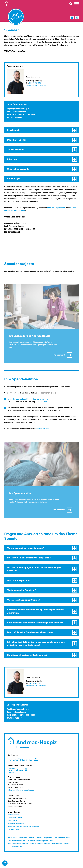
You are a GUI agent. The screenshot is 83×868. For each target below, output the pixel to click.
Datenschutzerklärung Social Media (41, 841)
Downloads (23, 838)
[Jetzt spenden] (16, 17)
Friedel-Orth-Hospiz (15, 818)
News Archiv (12, 838)
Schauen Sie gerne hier (56, 208)
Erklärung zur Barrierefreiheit (18, 844)
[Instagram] (77, 18)
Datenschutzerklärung (62, 838)
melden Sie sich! (43, 429)
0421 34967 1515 (35, 83)
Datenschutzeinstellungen (17, 841)
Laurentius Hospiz (14, 829)
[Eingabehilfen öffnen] (5, 863)
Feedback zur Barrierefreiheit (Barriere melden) (46, 844)
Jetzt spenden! (59, 356)
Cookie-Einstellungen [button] (15, 847)
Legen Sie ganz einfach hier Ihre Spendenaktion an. (28, 399)
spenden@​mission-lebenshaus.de (37, 85)
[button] (41, 130)
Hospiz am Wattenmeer (16, 824)
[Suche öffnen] (71, 4)
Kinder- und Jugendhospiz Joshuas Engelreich (24, 827)
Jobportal (32, 838)
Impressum (48, 838)
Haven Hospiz (13, 821)
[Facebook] (72, 18)
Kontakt (40, 838)
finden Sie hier (41, 402)
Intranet (67, 844)
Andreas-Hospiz (13, 815)
